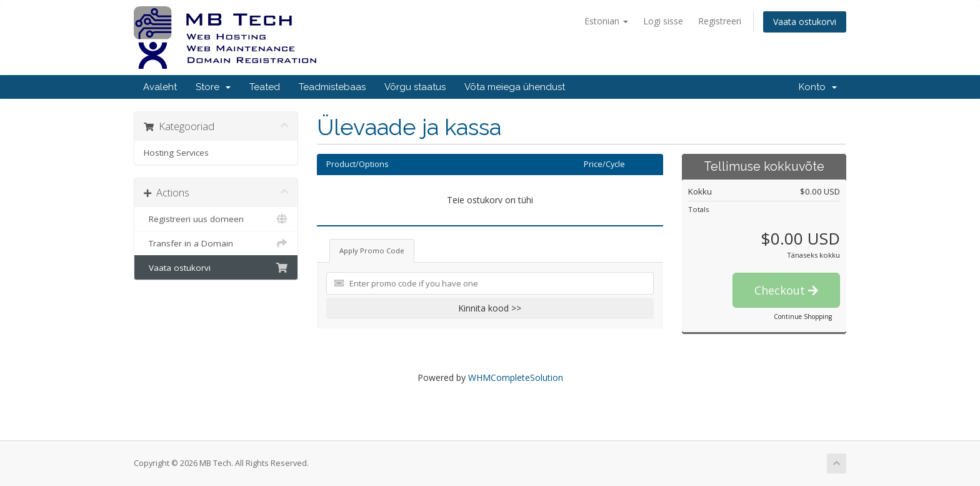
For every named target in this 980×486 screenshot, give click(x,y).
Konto (818, 87)
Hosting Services (176, 153)
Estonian (606, 21)
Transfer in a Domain (216, 243)
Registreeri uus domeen (216, 219)
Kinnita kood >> (490, 308)
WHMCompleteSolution (516, 377)
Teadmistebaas (332, 87)
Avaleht (160, 87)
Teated (265, 87)
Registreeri (720, 21)
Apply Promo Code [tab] (372, 251)
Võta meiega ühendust (515, 87)
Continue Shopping (803, 316)
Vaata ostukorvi (805, 22)
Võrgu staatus (415, 87)
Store (213, 87)
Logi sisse (663, 21)
